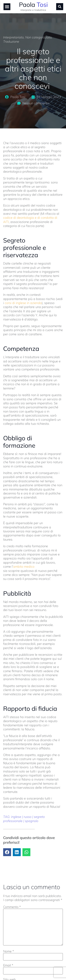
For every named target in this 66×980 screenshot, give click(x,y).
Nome (9, 951)
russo (28, 817)
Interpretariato (13, 37)
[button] (7, 7)
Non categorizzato (38, 37)
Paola (33, 5)
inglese (16, 817)
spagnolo (32, 821)
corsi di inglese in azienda (23, 303)
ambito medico (24, 567)
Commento (12, 907)
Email (8, 965)
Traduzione (11, 41)
